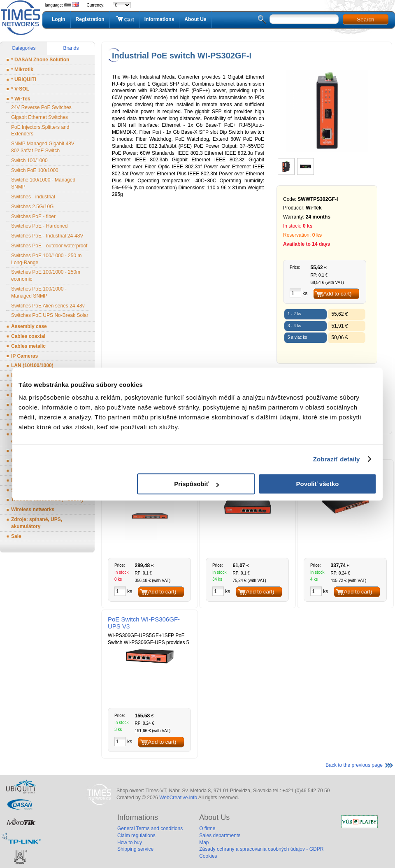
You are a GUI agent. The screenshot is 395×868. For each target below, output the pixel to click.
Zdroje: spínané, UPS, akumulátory (37, 523)
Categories (23, 48)
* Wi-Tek (21, 99)
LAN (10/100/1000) (32, 365)
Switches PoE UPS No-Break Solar (50, 315)
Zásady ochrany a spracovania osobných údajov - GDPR (261, 849)
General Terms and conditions (150, 828)
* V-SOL (20, 89)
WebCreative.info (178, 798)
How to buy (130, 842)
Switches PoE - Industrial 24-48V (47, 236)
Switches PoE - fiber (33, 216)
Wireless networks (33, 510)
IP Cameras (24, 356)
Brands (71, 48)
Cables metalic (28, 346)
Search (365, 20)
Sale (16, 536)
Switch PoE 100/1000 (35, 170)
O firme (207, 828)
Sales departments (220, 835)
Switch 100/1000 (29, 161)
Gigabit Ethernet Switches (39, 117)
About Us (195, 19)
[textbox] (304, 19)
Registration (90, 19)
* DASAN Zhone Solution (40, 60)
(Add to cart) (336, 294)
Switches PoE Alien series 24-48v (48, 306)
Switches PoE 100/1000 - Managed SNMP (39, 292)
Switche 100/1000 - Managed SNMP (43, 183)
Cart (124, 19)
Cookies (208, 856)
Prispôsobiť (196, 484)
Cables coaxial (28, 336)
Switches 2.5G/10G (32, 207)
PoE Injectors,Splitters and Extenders (40, 131)
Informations (159, 19)
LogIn (59, 19)
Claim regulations (136, 835)
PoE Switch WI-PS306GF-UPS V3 (144, 623)
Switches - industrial (33, 197)
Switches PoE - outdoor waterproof (49, 246)
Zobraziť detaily (337, 459)
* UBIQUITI (24, 79)
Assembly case (29, 326)
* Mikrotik (22, 70)
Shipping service (135, 849)
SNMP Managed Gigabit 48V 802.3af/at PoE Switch (43, 147)
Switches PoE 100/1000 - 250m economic (46, 276)
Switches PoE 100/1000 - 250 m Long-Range (46, 259)
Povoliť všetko (318, 484)
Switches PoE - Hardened (39, 226)
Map (204, 842)
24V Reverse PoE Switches (41, 107)
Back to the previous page (354, 765)
